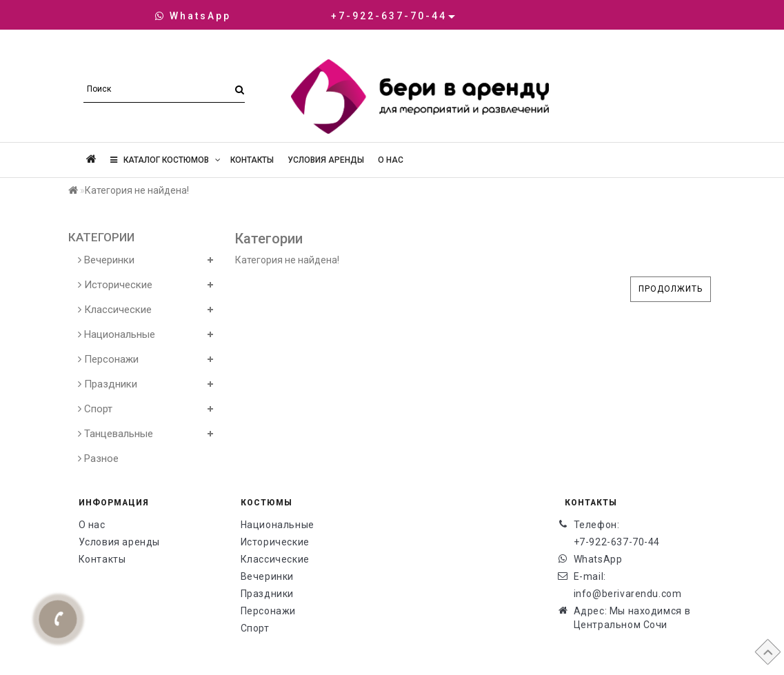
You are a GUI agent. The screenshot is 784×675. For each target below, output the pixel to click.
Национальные (117, 334)
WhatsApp (193, 16)
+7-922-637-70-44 (617, 542)
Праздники (108, 384)
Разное (98, 459)
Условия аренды (326, 160)
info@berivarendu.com (628, 594)
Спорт (95, 409)
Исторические (115, 285)
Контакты (252, 160)
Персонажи (108, 359)
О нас (391, 160)
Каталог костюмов (165, 160)
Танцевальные (115, 434)
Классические (115, 310)
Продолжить (671, 289)
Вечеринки (106, 260)
